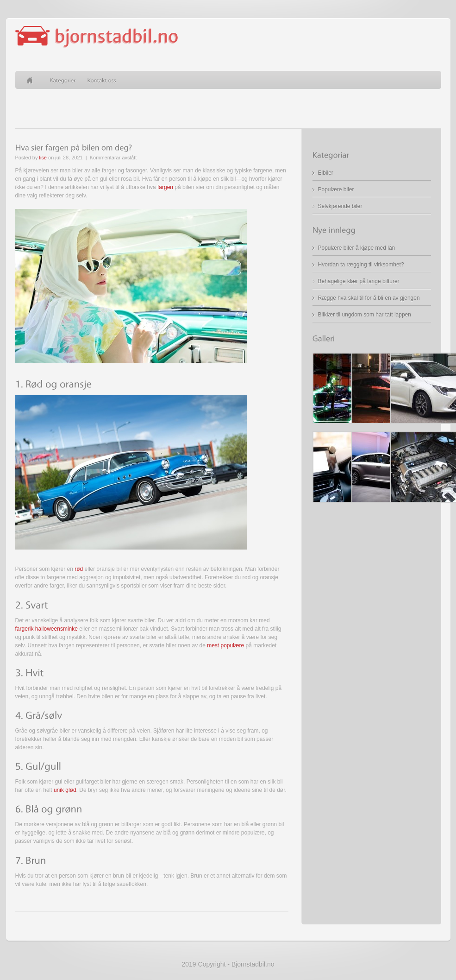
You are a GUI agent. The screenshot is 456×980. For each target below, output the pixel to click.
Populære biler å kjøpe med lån (357, 248)
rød (79, 569)
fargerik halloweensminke (47, 629)
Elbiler (326, 173)
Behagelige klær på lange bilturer (359, 281)
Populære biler (336, 190)
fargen (165, 187)
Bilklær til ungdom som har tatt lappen (365, 315)
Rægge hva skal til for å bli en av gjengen (369, 298)
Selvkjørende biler (340, 206)
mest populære (225, 645)
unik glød (65, 790)
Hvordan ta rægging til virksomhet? (361, 265)
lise (43, 158)
